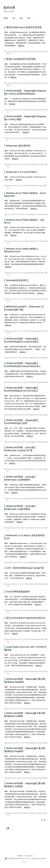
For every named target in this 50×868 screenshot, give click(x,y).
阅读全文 (21, 46)
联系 (21, 18)
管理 (29, 18)
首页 (14, 18)
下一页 (43, 820)
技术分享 (9, 8)
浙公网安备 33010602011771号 (17, 859)
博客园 (6, 18)
